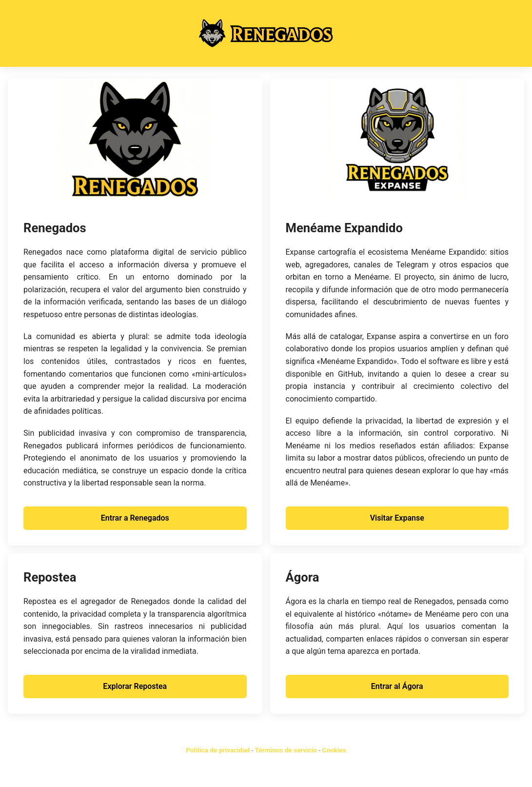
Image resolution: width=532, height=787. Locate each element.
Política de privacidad (218, 750)
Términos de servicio (286, 750)
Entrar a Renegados (135, 518)
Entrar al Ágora (397, 686)
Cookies (334, 750)
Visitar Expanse (397, 518)
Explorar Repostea (135, 686)
